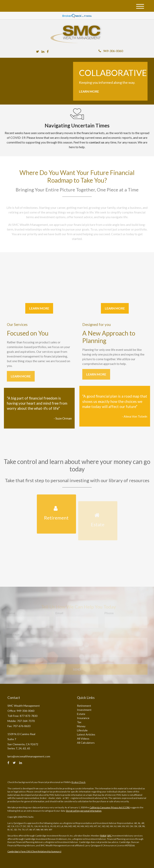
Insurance (83, 718)
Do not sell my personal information (84, 811)
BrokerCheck (78, 782)
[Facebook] (48, 51)
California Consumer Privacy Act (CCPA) (110, 807)
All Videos (83, 739)
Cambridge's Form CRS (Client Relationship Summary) (34, 851)
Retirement (84, 706)
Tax (79, 722)
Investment (84, 710)
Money (81, 726)
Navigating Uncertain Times (77, 125)
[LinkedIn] (43, 51)
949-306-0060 (111, 51)
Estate (81, 714)
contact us (97, 142)
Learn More (89, 91)
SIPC (109, 836)
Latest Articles (86, 734)
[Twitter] (38, 51)
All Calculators (86, 743)
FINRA (103, 836)
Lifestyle (82, 730)
